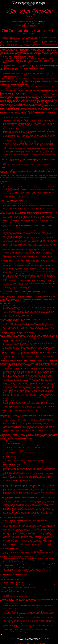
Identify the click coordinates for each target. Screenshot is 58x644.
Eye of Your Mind (38, 21)
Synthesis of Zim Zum (30, 2)
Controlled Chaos (35, 4)
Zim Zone (28, 4)
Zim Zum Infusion (21, 4)
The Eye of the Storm (28, 5)
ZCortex (15, 4)
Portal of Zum (42, 4)
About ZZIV (29, 6)
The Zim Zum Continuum (41, 2)
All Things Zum (16, 637)
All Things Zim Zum (20, 2)
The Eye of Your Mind (38, 5)
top (1, 635)
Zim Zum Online (19, 5)
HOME (10, 637)
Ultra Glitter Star (46, 637)
